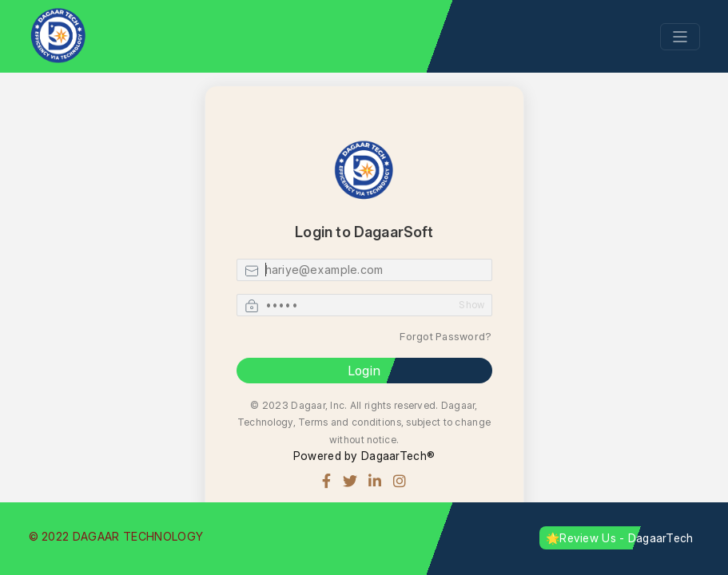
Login (364, 371)
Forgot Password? (446, 336)
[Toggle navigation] (680, 37)
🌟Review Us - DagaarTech (619, 538)
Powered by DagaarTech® (364, 456)
